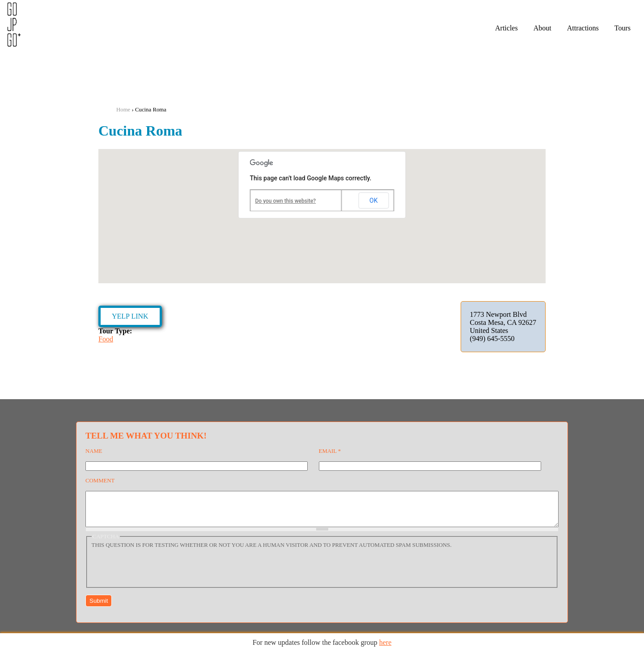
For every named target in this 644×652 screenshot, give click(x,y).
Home (123, 110)
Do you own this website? (286, 201)
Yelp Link (130, 316)
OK (373, 200)
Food (106, 339)
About (542, 28)
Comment (100, 481)
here (386, 642)
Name (94, 451)
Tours (623, 28)
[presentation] (160, 573)
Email (330, 451)
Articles (506, 28)
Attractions (583, 28)
